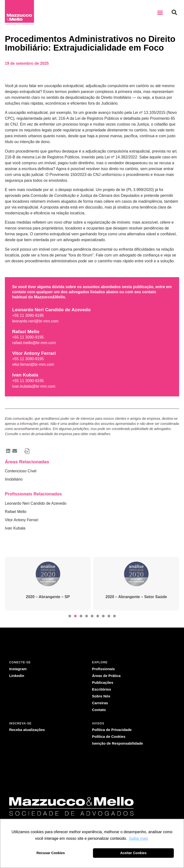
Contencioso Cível (21, 471)
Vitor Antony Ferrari (22, 520)
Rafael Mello (16, 512)
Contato (99, 710)
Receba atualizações (27, 730)
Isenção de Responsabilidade (117, 743)
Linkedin (17, 676)
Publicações (103, 682)
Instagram (18, 669)
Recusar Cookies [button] (51, 853)
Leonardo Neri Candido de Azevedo (36, 503)
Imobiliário (14, 479)
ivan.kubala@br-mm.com (34, 386)
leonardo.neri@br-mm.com (35, 321)
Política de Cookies (109, 736)
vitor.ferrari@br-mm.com (33, 364)
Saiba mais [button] (138, 838)
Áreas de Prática (106, 676)
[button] (160, 12)
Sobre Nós (101, 696)
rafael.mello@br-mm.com (34, 343)
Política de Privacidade (112, 730)
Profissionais (103, 669)
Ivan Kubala (15, 528)
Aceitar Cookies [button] (133, 853)
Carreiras (100, 703)
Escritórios (101, 689)
